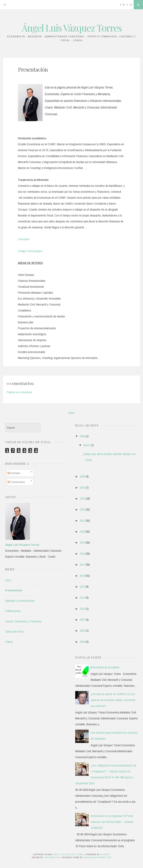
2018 (82, 554)
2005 (82, 631)
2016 (82, 576)
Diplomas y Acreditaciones (20, 601)
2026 (82, 436)
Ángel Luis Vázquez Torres (72, 28)
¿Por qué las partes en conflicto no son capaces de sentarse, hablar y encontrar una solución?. (113, 700)
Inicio (72, 413)
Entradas (14, 473)
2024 (82, 488)
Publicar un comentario (19, 392)
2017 (82, 565)
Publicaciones (13, 611)
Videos (9, 642)
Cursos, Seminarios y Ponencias (23, 621)
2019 (82, 542)
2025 (82, 476)
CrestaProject (52, 857)
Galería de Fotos (15, 631)
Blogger (105, 854)
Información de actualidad (105, 667)
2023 (82, 498)
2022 (82, 509)
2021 (82, 521)
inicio (8, 580)
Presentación (33, 69)
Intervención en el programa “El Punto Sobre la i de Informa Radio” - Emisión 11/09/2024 (112, 822)
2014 (82, 598)
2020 (82, 531)
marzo (87, 445)
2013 (82, 609)
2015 (82, 587)
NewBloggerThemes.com (97, 857)
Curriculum (24, 239)
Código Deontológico (30, 251)
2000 (82, 642)
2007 (82, 620)
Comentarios (16, 482)
